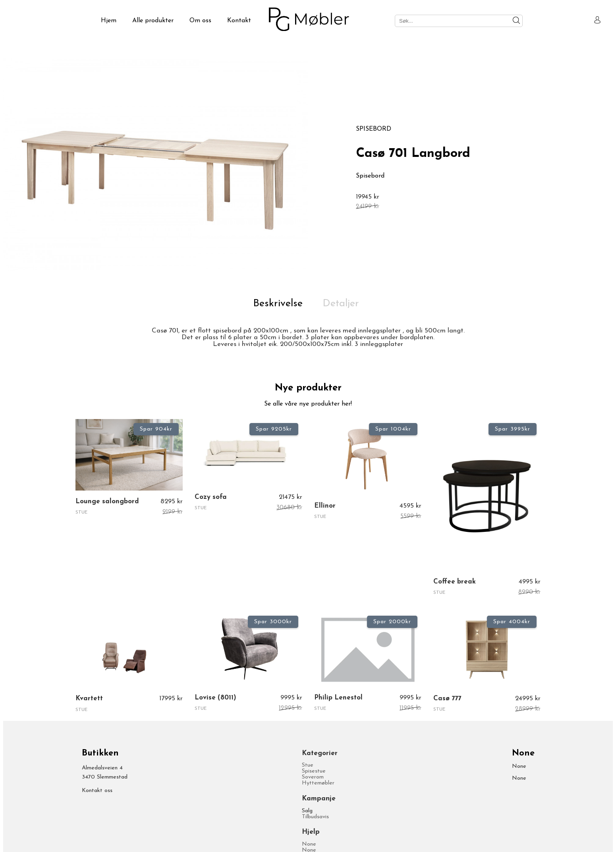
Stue (308, 765)
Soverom (313, 777)
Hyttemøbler (318, 783)
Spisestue (314, 771)
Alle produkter (153, 21)
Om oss (200, 21)
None (309, 844)
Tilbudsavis (315, 817)
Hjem (109, 21)
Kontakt (239, 21)
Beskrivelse (278, 304)
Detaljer (341, 304)
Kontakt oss (97, 791)
